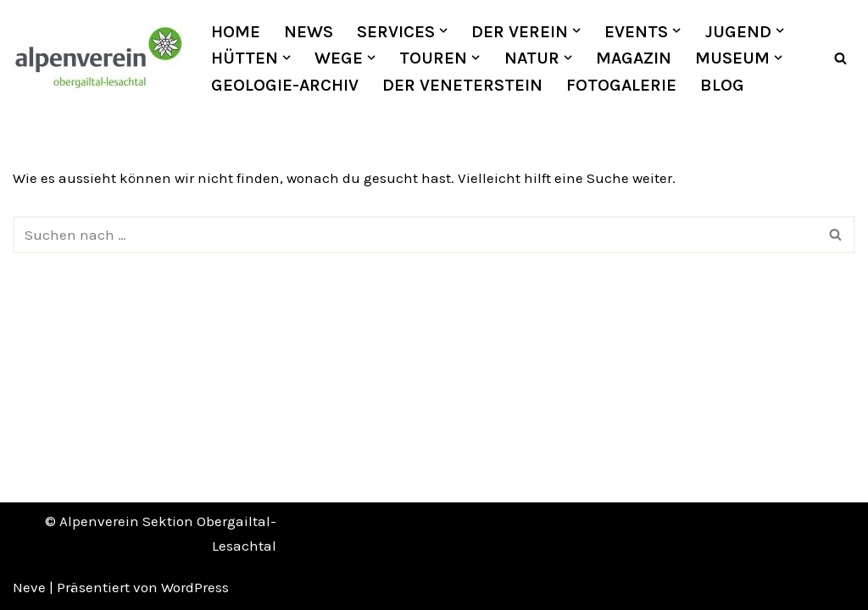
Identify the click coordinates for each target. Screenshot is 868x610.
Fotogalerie (621, 85)
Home (236, 31)
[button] (443, 30)
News (309, 31)
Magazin (634, 58)
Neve (29, 587)
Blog (722, 85)
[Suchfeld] (840, 58)
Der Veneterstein (462, 85)
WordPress (195, 587)
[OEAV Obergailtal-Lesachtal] (97, 58)
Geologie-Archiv (285, 85)
